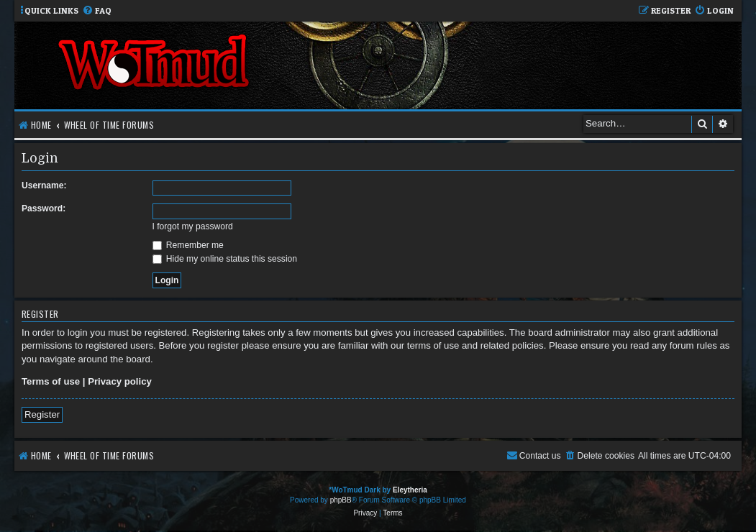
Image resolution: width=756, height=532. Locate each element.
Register (42, 414)
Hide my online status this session (225, 259)
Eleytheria (410, 490)
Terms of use (51, 381)
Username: (44, 185)
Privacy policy (120, 381)
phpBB (341, 500)
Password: (44, 208)
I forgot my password (193, 226)
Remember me (188, 245)
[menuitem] (97, 11)
